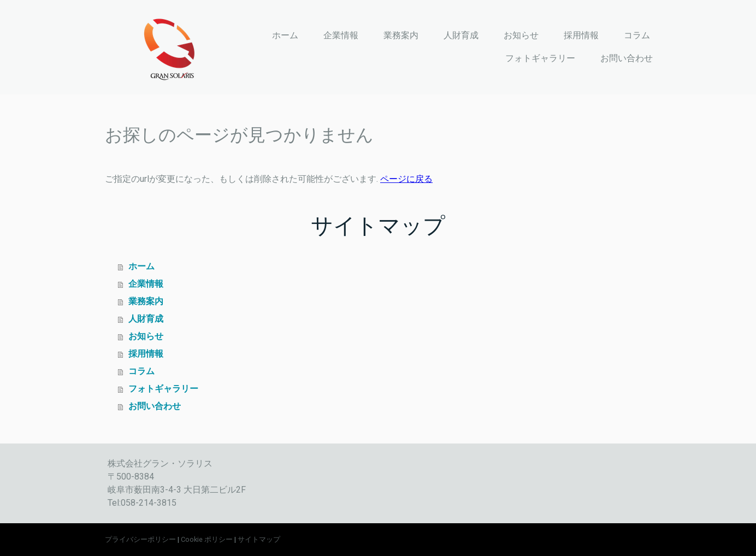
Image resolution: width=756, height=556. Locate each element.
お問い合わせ (627, 58)
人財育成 (461, 35)
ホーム (285, 35)
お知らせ (521, 35)
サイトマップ (259, 539)
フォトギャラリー (540, 58)
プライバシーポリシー (140, 539)
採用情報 (581, 35)
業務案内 (401, 35)
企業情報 (341, 35)
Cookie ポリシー (207, 539)
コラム (637, 35)
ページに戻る (406, 179)
